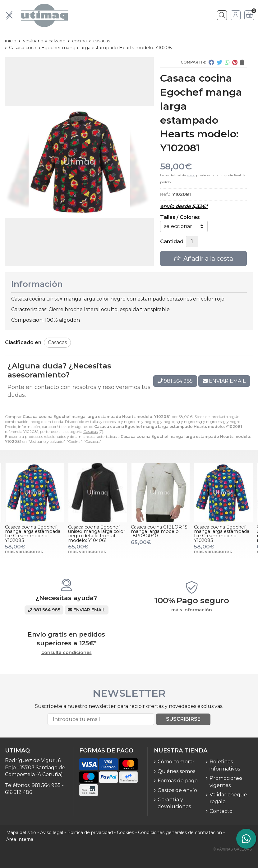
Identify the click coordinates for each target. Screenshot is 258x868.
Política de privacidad (90, 832)
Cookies (125, 832)
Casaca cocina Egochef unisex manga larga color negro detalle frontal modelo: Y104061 (97, 534)
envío (191, 175)
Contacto (221, 811)
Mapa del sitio (21, 832)
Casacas (90, 432)
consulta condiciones (67, 653)
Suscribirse (183, 719)
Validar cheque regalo (228, 798)
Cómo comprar (176, 762)
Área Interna (20, 839)
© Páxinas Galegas (232, 849)
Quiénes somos (176, 771)
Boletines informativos (225, 765)
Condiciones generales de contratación (180, 832)
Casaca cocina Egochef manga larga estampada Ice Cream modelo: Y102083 (33, 534)
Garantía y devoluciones (174, 803)
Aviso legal (52, 832)
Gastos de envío (177, 790)
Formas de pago (178, 781)
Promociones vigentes (226, 782)
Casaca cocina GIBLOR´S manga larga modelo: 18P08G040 (159, 531)
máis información (192, 610)
